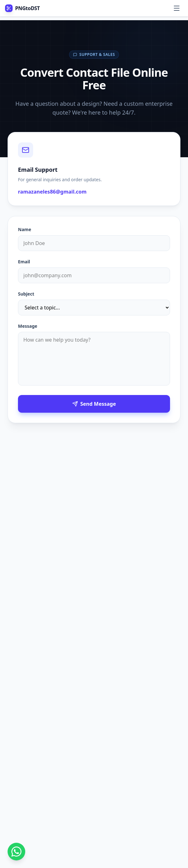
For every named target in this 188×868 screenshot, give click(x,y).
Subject (26, 294)
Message (28, 326)
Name (25, 229)
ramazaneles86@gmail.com (52, 192)
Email (24, 262)
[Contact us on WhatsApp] (16, 852)
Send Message (94, 404)
